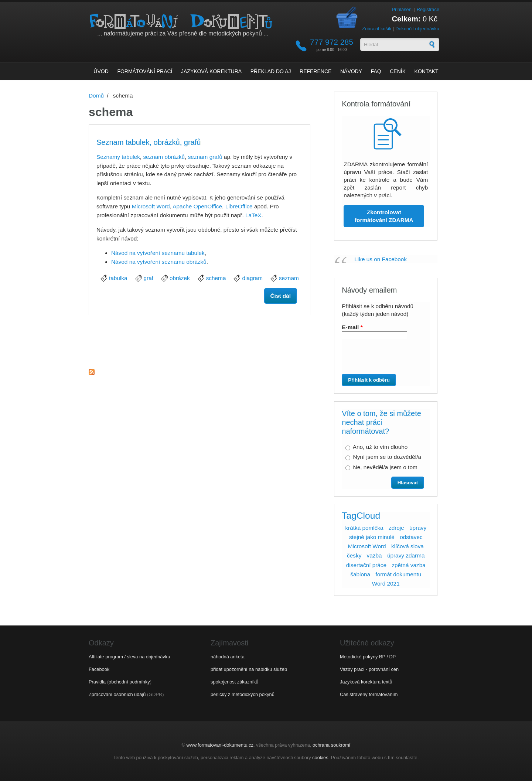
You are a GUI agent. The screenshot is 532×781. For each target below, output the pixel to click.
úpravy (418, 528)
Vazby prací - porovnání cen (369, 669)
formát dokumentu (398, 574)
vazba (374, 555)
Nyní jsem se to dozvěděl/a (387, 457)
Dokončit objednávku (417, 29)
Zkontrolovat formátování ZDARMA (384, 216)
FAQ (376, 71)
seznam (289, 278)
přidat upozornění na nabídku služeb (249, 669)
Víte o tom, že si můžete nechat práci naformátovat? (381, 422)
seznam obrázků (164, 157)
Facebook (99, 669)
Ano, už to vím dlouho (380, 447)
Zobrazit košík (377, 29)
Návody (351, 71)
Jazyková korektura (211, 71)
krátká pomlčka (364, 528)
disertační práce (366, 565)
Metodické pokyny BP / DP (368, 657)
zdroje (396, 528)
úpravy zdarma (406, 555)
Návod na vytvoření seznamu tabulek (158, 253)
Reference (316, 71)
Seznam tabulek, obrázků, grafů (149, 142)
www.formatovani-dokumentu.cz (220, 745)
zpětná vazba (408, 565)
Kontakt (427, 71)
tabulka (118, 278)
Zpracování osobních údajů (117, 694)
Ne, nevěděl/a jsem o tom (385, 467)
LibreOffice (239, 206)
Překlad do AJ (271, 71)
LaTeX (253, 215)
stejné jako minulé (372, 537)
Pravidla (97, 682)
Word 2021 (386, 584)
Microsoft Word (151, 206)
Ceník (398, 71)
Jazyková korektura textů (366, 682)
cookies (320, 758)
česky (354, 555)
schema (216, 278)
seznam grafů (205, 157)
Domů (96, 96)
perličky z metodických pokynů (243, 694)
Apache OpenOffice (197, 206)
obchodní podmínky (129, 682)
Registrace (428, 9)
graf (149, 278)
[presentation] (383, 359)
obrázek (180, 278)
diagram (252, 278)
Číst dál (284, 295)
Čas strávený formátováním (369, 694)
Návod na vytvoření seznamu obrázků (159, 262)
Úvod (101, 71)
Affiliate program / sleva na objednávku (129, 657)
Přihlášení (402, 9)
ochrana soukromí (331, 745)
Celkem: (406, 19)
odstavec (411, 537)
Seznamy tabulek (118, 157)
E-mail (352, 327)
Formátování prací (145, 71)
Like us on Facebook (381, 259)
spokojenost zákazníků (234, 682)
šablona (360, 574)
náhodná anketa (228, 657)
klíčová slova (407, 546)
